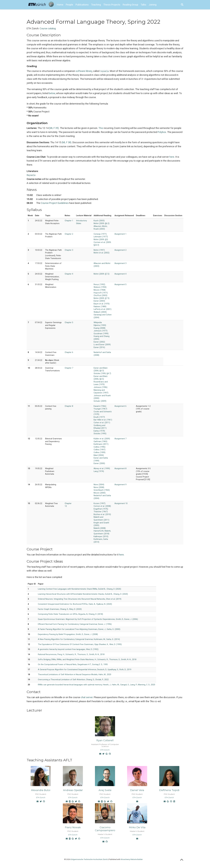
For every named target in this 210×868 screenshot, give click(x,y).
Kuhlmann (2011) (101, 444)
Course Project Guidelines (55, 203)
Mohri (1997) (99, 250)
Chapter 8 (69, 406)
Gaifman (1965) (100, 441)
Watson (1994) (100, 287)
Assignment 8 (120, 469)
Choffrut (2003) (100, 295)
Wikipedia (98, 323)
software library (84, 71)
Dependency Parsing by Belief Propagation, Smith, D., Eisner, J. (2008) (68, 634)
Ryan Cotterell (105, 740)
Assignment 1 (120, 234)
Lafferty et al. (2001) (103, 309)
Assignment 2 (120, 250)
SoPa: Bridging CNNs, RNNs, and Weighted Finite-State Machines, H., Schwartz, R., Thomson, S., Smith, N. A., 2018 (87, 660)
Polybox (162, 132)
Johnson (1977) (101, 331)
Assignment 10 (121, 503)
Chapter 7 (69, 368)
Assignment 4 (120, 274)
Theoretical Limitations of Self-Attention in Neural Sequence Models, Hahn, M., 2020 (75, 675)
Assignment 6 (120, 406)
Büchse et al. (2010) (102, 514)
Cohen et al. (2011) (102, 423)
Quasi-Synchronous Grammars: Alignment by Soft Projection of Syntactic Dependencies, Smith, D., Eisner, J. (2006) (88, 619)
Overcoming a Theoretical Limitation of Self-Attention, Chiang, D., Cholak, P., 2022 (73, 680)
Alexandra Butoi (41, 790)
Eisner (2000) (99, 463)
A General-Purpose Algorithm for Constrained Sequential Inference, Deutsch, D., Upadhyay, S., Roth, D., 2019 (85, 670)
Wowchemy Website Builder (132, 859)
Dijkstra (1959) (100, 325)
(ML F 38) (66, 142)
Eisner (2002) (99, 342)
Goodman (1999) (101, 334)
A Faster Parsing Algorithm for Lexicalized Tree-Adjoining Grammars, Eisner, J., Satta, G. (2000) (79, 629)
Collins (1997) (100, 450)
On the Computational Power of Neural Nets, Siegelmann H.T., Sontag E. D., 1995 (73, 664)
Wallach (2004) (100, 312)
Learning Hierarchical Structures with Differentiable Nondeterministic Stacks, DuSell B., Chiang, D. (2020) (83, 594)
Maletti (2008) (100, 528)
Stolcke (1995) (100, 434)
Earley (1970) (99, 431)
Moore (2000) (100, 493)
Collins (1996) (100, 447)
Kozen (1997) (100, 503)
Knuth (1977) (99, 417)
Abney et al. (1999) (102, 469)
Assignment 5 (120, 284)
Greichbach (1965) (102, 490)
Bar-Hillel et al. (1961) (103, 420)
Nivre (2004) (99, 485)
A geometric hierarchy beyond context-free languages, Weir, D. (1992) (68, 649)
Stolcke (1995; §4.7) (102, 374)
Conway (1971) (100, 234)
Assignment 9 (120, 485)
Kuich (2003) (99, 221)
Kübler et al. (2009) (102, 439)
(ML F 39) (54, 128)
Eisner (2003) (99, 301)
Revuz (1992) (99, 284)
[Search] (182, 5)
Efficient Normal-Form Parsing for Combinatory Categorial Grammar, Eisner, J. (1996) (75, 624)
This (101, 128)
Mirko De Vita (137, 827)
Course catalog (48, 28)
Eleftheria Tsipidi (169, 790)
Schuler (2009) (100, 401)
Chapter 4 (69, 274)
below (52, 93)
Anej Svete (105, 790)
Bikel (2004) (99, 455)
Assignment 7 (120, 439)
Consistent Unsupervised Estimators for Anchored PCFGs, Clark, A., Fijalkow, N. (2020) (75, 604)
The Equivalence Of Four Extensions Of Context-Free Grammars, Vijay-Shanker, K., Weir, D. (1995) (80, 644)
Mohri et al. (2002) (102, 253)
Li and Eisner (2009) (102, 345)
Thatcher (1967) (101, 512)
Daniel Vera (137, 790)
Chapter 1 (69, 221)
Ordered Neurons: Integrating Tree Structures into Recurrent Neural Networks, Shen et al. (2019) (80, 599)
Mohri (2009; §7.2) (102, 274)
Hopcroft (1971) (101, 293)
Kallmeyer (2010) (101, 537)
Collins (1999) (100, 452)
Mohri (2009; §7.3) (102, 298)
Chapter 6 (69, 352)
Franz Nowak (73, 827)
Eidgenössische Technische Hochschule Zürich (89, 859)
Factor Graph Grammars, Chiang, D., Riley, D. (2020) (60, 609)
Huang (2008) (100, 328)
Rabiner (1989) (100, 307)
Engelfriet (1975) (101, 509)
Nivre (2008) (99, 487)
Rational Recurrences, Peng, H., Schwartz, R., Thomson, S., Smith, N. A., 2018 (71, 654)
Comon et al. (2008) (102, 506)
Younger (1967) (100, 409)
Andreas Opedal (73, 790)
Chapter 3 (69, 250)
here (172, 157)
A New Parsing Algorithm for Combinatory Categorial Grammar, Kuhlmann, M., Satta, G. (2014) (79, 639)
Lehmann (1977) (101, 237)
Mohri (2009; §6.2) (102, 223)
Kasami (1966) (100, 406)
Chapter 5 (69, 323)
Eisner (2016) (99, 347)
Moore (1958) (100, 290)
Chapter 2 (69, 234)
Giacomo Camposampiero (105, 829)
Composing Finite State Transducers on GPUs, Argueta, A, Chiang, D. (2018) (70, 614)
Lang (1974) (99, 471)
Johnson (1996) (101, 387)
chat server (87, 697)
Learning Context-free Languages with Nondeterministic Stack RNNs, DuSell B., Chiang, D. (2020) (79, 589)
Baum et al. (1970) (102, 304)
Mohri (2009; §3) (101, 240)
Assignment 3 (120, 263)
